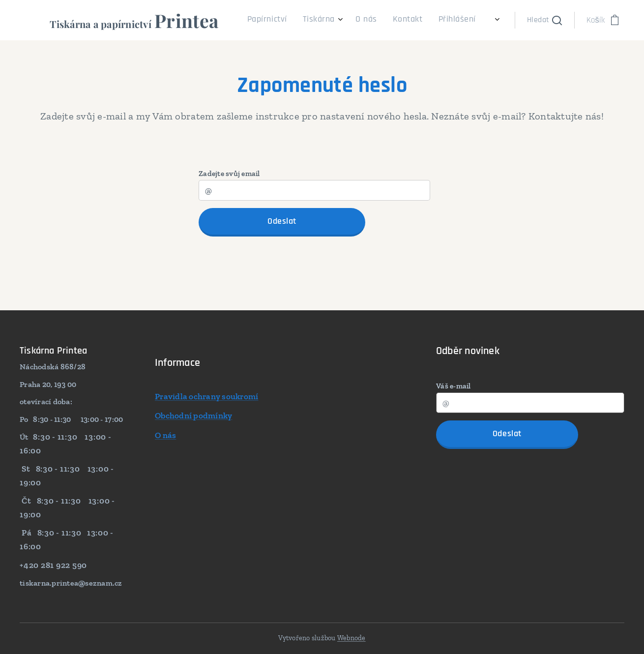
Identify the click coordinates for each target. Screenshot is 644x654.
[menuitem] (410, 20)
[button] (544, 20)
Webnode (351, 638)
